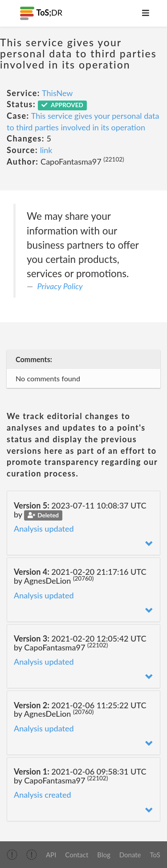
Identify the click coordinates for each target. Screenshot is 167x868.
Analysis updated (44, 529)
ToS (155, 855)
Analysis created (43, 795)
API (51, 855)
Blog (104, 855)
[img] (12, 855)
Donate (130, 855)
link (46, 150)
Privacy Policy (60, 286)
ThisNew (57, 93)
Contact (77, 855)
